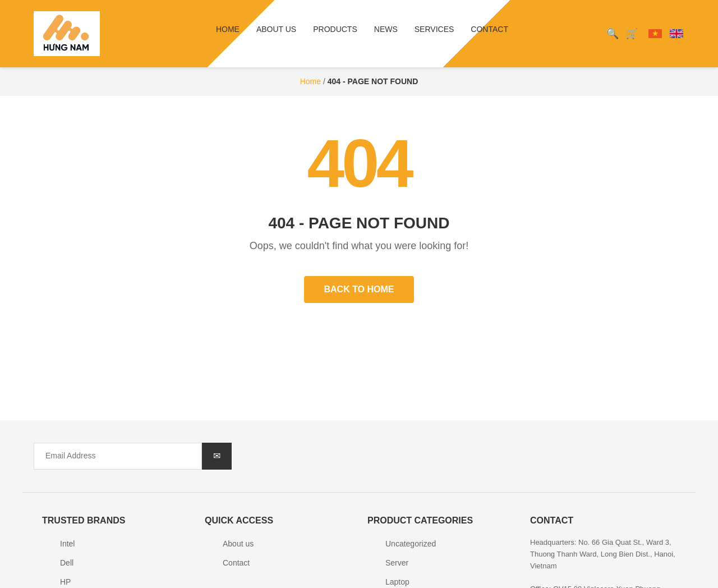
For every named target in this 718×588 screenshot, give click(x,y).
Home (228, 29)
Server (397, 563)
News (386, 29)
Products (335, 29)
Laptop (397, 582)
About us (276, 29)
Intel (67, 544)
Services (434, 29)
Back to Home (359, 289)
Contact (489, 29)
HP (65, 582)
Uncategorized (411, 544)
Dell (67, 563)
